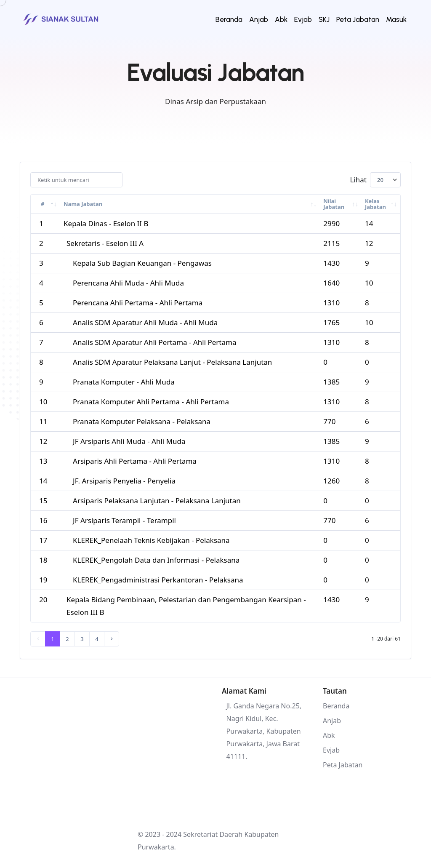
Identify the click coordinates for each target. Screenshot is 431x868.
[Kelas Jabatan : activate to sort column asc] (381, 204)
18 (43, 560)
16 (43, 520)
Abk (281, 19)
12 (43, 441)
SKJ (324, 19)
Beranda (229, 19)
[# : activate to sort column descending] (45, 204)
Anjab (259, 19)
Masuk (396, 19)
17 (43, 540)
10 (43, 402)
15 (43, 501)
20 (43, 600)
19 (43, 580)
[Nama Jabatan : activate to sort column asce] (190, 204)
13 (43, 461)
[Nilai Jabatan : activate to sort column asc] (341, 204)
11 (43, 421)
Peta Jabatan (358, 19)
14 (43, 481)
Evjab (303, 19)
